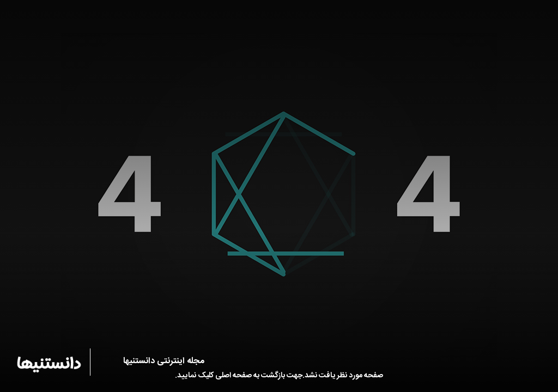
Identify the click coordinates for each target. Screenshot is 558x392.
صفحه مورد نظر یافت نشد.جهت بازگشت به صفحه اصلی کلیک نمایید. (279, 376)
